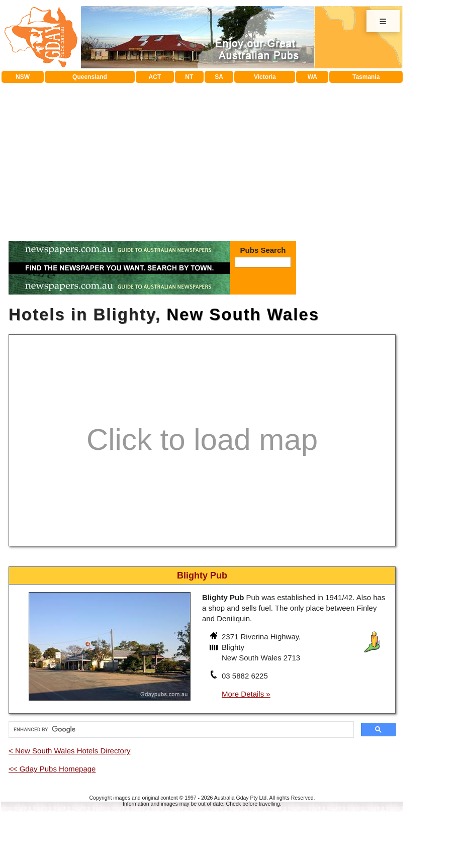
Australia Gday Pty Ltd (240, 798)
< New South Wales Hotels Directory (69, 751)
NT (189, 77)
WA (312, 77)
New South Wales (243, 314)
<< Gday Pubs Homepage (52, 769)
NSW (23, 77)
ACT (155, 77)
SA (219, 77)
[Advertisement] (202, 158)
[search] (180, 730)
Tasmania (366, 77)
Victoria (265, 77)
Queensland (90, 77)
